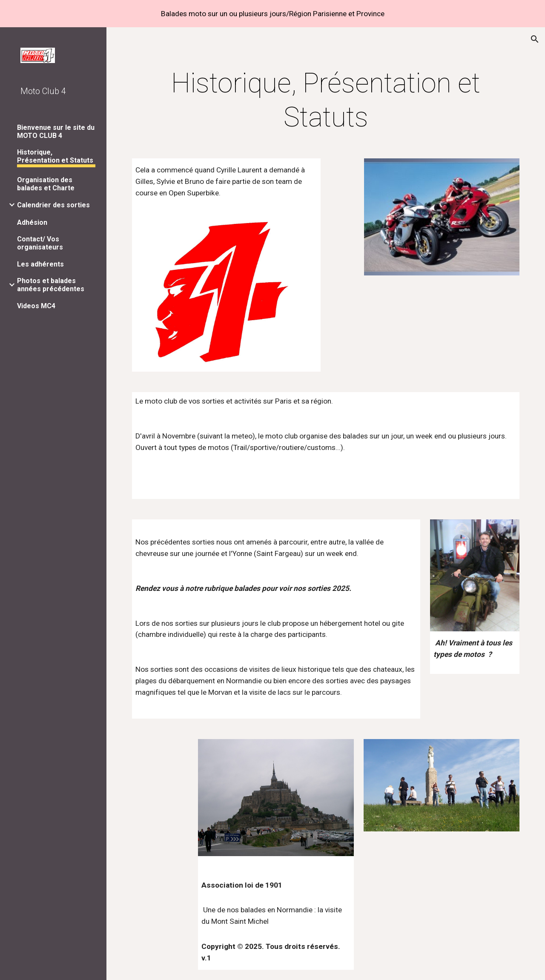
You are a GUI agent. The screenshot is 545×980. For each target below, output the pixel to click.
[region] (272, 14)
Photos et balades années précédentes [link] (51, 285)
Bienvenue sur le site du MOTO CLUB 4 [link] (56, 132)
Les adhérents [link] (40, 264)
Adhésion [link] (32, 222)
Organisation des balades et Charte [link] (46, 184)
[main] (326, 100)
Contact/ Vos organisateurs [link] (40, 243)
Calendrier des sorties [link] (53, 205)
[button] (535, 39)
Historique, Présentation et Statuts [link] (55, 156)
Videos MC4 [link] (36, 306)
